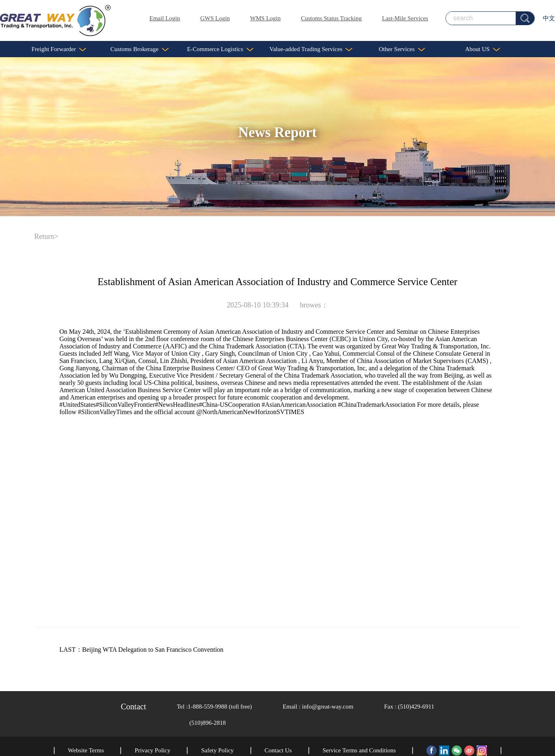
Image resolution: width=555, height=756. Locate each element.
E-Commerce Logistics (220, 49)
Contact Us (278, 750)
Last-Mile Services (405, 18)
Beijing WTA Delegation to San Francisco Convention (153, 650)
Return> (46, 236)
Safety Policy (217, 750)
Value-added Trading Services (311, 49)
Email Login (165, 18)
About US (482, 49)
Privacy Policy (152, 750)
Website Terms (86, 750)
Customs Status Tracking (331, 18)
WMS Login (265, 18)
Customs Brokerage (139, 49)
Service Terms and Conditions (359, 750)
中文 (549, 18)
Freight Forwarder (59, 49)
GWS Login (215, 18)
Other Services (402, 49)
